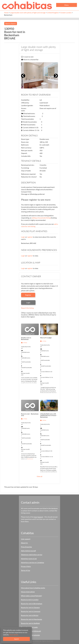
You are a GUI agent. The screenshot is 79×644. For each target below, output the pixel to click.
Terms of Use (26, 570)
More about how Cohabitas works (33, 588)
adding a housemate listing (41, 218)
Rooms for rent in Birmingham (32, 604)
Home (6, 13)
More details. (14, 635)
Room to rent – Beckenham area (30, 415)
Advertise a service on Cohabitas (33, 562)
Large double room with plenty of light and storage (28, 13)
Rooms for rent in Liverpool (31, 611)
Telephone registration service (32, 555)
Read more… (31, 459)
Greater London (66, 13)
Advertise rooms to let (29, 559)
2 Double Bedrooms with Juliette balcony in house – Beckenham (49, 415)
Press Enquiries (26, 547)
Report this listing (27, 308)
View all (39, 476)
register (30, 237)
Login (23, 237)
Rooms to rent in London (30, 600)
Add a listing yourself (28, 551)
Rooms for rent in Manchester (32, 619)
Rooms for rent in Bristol (30, 615)
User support (26, 539)
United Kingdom (53, 13)
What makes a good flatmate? (31, 596)
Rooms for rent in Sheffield (30, 623)
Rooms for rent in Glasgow (30, 607)
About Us (24, 543)
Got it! (17, 639)
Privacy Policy (26, 566)
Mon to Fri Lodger (46, 338)
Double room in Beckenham (26, 338)
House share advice (28, 592)
